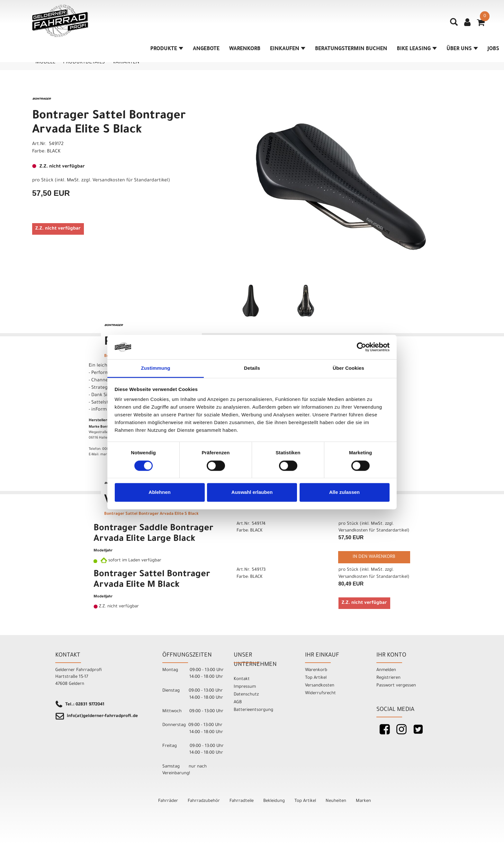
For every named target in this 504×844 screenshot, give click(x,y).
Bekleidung (274, 801)
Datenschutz (246, 695)
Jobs (493, 49)
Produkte (167, 49)
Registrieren (388, 678)
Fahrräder (168, 801)
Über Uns (462, 49)
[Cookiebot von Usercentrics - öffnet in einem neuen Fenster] (361, 347)
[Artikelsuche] (454, 24)
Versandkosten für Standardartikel (130, 181)
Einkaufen (288, 49)
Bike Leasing (417, 49)
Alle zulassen (344, 492)
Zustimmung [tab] (156, 368)
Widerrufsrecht (320, 693)
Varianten (126, 62)
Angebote (206, 49)
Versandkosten (320, 686)
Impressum (245, 687)
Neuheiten (336, 801)
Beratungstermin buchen (351, 49)
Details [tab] (252, 368)
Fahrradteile (242, 801)
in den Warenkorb (374, 557)
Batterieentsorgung (253, 710)
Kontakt (242, 679)
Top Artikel (316, 678)
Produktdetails (84, 62)
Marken (363, 801)
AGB (238, 702)
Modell (45, 62)
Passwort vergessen (396, 686)
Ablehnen (159, 492)
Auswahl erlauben (252, 492)
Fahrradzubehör (204, 801)
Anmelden (386, 670)
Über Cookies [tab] (348, 368)
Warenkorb (245, 49)
